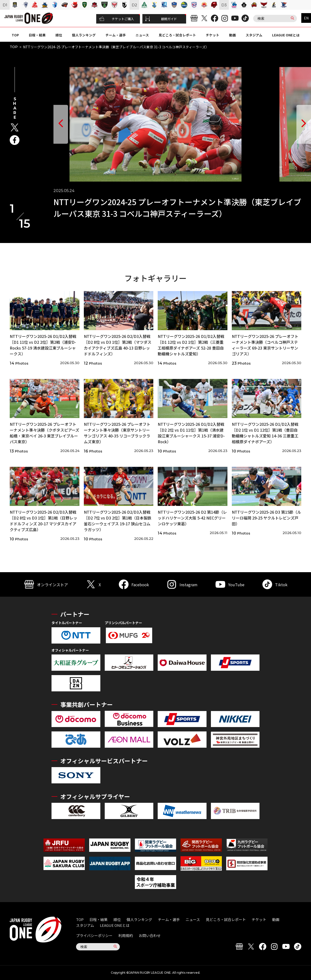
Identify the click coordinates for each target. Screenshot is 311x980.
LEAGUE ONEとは (286, 35)
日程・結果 (37, 35)
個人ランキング (84, 35)
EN (306, 18)
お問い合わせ (150, 935)
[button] (61, 124)
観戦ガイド (161, 19)
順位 (59, 35)
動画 (233, 35)
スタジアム (254, 35)
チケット (213, 35)
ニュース (142, 35)
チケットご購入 (117, 19)
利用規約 (126, 935)
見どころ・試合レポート (177, 35)
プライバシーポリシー (94, 935)
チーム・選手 (116, 35)
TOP (15, 35)
